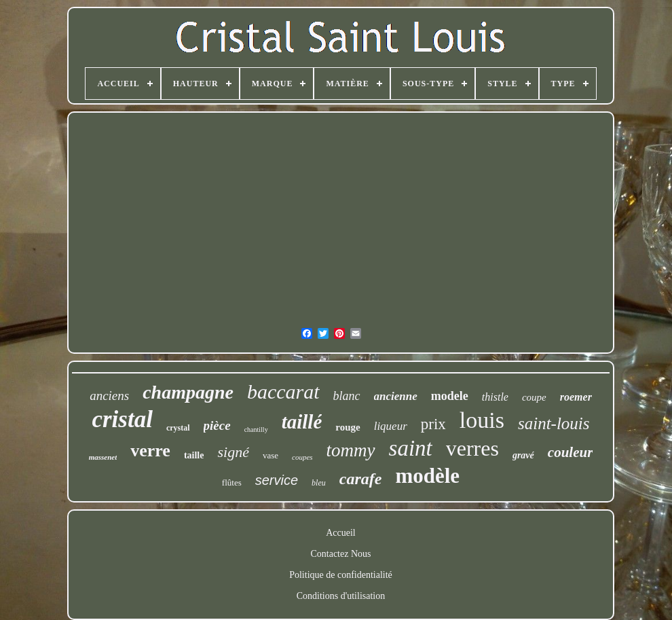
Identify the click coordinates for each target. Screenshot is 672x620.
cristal (122, 419)
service (277, 480)
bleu (319, 483)
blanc (347, 396)
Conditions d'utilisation (341, 596)
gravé (523, 455)
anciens (109, 396)
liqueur (391, 426)
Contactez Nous (340, 554)
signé (233, 452)
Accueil (341, 533)
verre (150, 451)
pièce (217, 425)
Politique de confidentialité (341, 575)
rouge (348, 427)
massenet (103, 457)
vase (270, 455)
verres (472, 448)
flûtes (232, 482)
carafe (361, 479)
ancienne (396, 396)
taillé (302, 422)
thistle (495, 397)
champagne (188, 392)
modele (450, 396)
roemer (576, 397)
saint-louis (554, 423)
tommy (351, 450)
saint (411, 448)
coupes (302, 457)
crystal (178, 428)
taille (194, 455)
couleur (571, 452)
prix (433, 424)
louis (482, 420)
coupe (534, 397)
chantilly (256, 430)
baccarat (283, 391)
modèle (427, 476)
